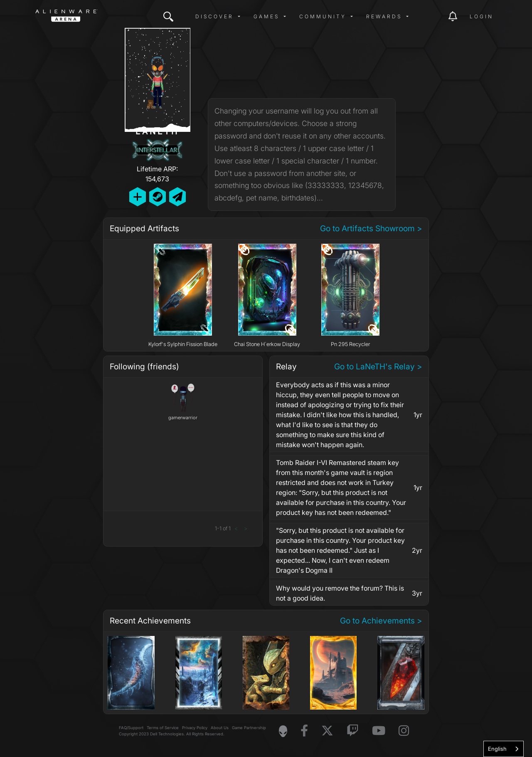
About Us (220, 728)
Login (482, 16)
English (497, 749)
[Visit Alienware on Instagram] (404, 731)
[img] (168, 17)
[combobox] (504, 749)
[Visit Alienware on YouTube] (379, 731)
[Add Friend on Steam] (158, 197)
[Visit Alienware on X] (327, 731)
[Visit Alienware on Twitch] (353, 731)
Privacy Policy (195, 728)
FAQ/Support (131, 728)
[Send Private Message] (177, 197)
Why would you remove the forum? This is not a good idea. (340, 593)
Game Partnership (249, 728)
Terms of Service (163, 728)
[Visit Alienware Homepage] (283, 731)
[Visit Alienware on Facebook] (304, 731)
